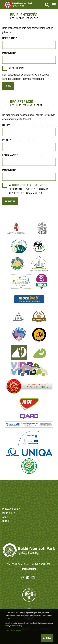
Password (9, 53)
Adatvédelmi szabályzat (13, 631)
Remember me (16, 68)
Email (7, 140)
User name (10, 38)
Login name (10, 155)
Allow (47, 638)
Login (8, 86)
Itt (4, 79)
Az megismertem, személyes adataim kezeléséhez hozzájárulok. (28, 189)
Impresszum (29, 569)
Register (10, 201)
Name (6, 125)
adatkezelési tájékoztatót (28, 185)
